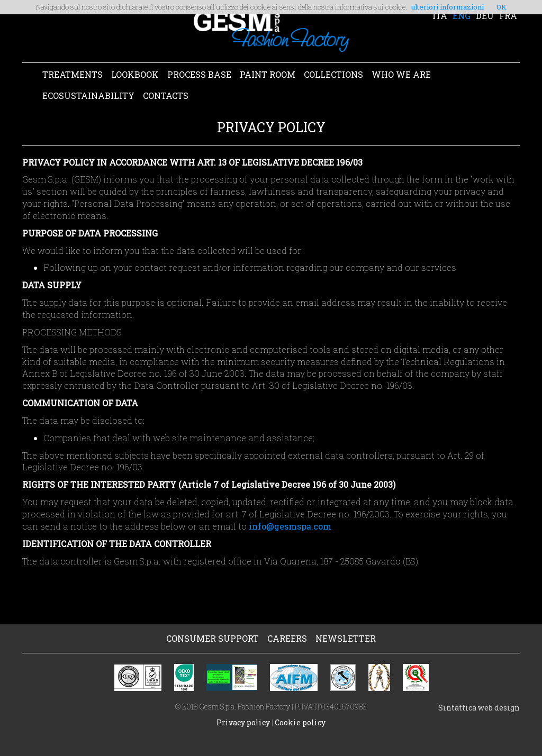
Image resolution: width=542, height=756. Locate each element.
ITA (440, 16)
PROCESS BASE (199, 74)
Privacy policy (243, 722)
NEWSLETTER (346, 638)
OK (502, 7)
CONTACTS (166, 95)
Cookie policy (300, 722)
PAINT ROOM (268, 74)
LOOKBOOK (135, 74)
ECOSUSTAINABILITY (88, 95)
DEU (485, 16)
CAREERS (287, 638)
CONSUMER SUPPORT (213, 638)
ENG (462, 16)
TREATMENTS (73, 74)
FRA (508, 16)
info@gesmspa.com (290, 526)
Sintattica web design (479, 708)
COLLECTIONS (333, 74)
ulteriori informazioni (448, 7)
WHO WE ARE (401, 74)
